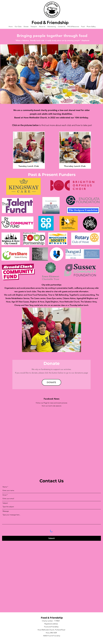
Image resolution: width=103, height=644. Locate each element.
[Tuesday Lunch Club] (29, 166)
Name (5, 487)
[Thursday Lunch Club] (75, 166)
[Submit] (51, 538)
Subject (5, 503)
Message (6, 511)
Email (5, 495)
